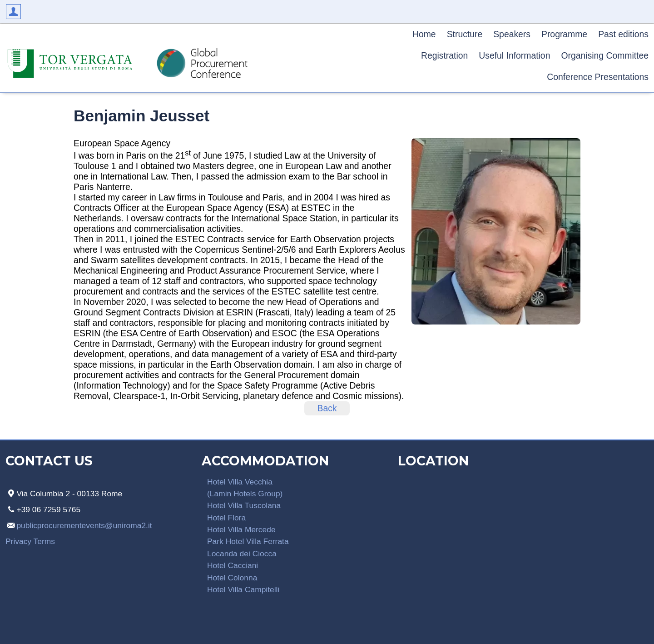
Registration (444, 55)
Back (327, 408)
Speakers (512, 34)
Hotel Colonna (232, 578)
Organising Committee (605, 55)
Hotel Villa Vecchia (240, 482)
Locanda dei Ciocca (242, 554)
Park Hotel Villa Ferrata (248, 541)
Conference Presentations (598, 77)
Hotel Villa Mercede (241, 529)
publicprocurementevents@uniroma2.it (84, 525)
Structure (465, 34)
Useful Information (514, 55)
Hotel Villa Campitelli (243, 589)
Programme (564, 34)
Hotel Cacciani (233, 565)
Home (424, 34)
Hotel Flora (226, 518)
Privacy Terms (30, 541)
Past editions (623, 34)
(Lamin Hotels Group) (245, 494)
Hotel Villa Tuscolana (244, 505)
